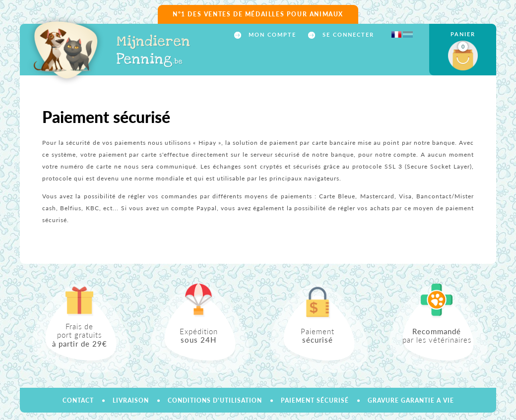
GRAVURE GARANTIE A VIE (411, 400)
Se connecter (347, 35)
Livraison (131, 400)
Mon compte (271, 35)
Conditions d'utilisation (215, 400)
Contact (78, 400)
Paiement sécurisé (315, 400)
